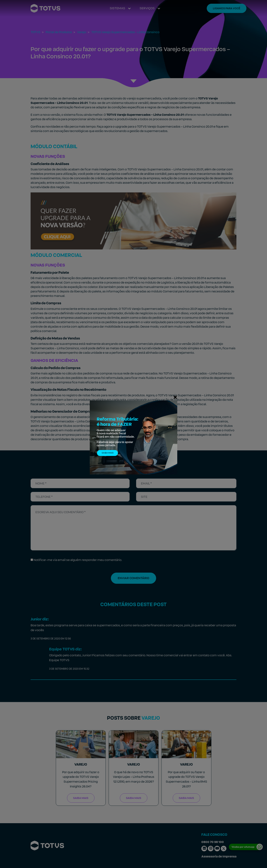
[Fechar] (175, 397)
